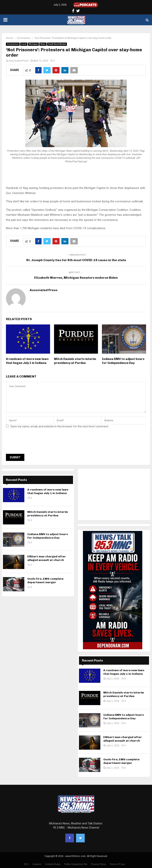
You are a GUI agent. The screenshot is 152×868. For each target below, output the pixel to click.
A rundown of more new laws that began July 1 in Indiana (27, 361)
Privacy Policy (99, 864)
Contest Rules (53, 864)
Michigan (33, 44)
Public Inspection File (76, 864)
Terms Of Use (117, 864)
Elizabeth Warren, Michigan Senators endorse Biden (76, 278)
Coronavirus (13, 44)
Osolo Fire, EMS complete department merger (45, 581)
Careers (37, 864)
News (43, 44)
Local (24, 44)
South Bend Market (57, 44)
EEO (26, 864)
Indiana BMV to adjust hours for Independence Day (123, 361)
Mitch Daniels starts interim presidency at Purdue (75, 361)
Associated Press (19, 61)
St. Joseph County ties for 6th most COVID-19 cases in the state (76, 260)
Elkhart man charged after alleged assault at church (47, 558)
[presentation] (36, 442)
